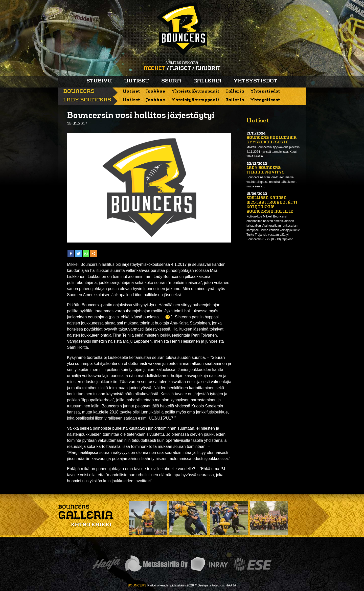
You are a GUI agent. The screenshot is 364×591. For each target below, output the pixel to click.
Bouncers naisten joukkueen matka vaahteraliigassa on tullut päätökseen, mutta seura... (272, 182)
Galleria (207, 81)
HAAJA (231, 585)
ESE (252, 564)
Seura (171, 81)
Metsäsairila (156, 564)
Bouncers (79, 92)
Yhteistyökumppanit (195, 91)
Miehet (155, 69)
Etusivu (99, 81)
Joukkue (156, 91)
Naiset (180, 69)
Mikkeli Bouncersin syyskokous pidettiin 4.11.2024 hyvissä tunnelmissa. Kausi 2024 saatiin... (273, 152)
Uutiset (136, 81)
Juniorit (208, 69)
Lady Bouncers (87, 100)
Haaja (106, 564)
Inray (209, 564)
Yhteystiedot (255, 81)
